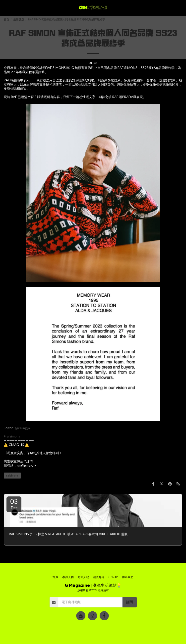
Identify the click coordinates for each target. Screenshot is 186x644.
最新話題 (19, 19)
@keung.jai (23, 428)
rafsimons (12, 475)
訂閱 (129, 602)
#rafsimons (12, 436)
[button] (5, 8)
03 (14, 504)
